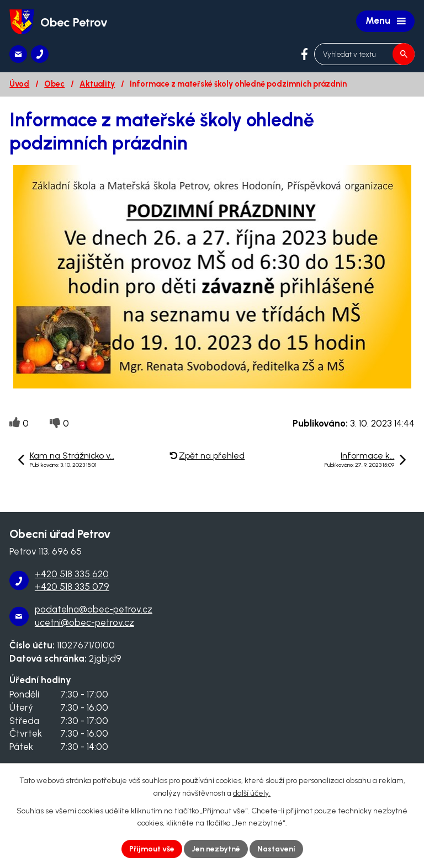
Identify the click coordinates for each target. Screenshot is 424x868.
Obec (54, 84)
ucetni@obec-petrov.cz (84, 622)
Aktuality (97, 84)
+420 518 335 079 (72, 587)
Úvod (19, 84)
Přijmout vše (152, 849)
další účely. (252, 793)
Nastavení (276, 849)
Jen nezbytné (216, 849)
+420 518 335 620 (72, 574)
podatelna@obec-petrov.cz (94, 609)
